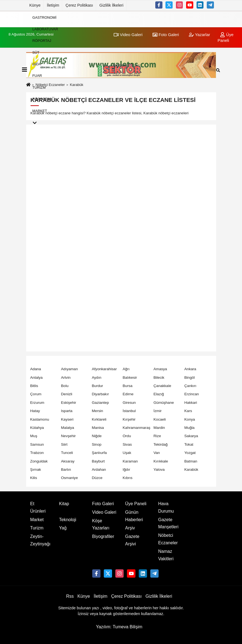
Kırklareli (99, 419)
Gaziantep (100, 403)
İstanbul (129, 411)
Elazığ (159, 394)
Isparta (67, 411)
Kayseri (67, 419)
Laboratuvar (45, 29)
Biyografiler (103, 536)
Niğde (97, 436)
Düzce (97, 478)
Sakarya (191, 436)
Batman (191, 461)
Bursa (128, 386)
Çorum (36, 394)
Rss (70, 596)
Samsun (37, 444)
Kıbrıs (128, 478)
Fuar (37, 76)
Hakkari (191, 403)
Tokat (189, 444)
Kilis (34, 478)
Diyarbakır (100, 394)
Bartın (66, 470)
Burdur (98, 386)
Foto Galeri (103, 504)
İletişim (53, 5)
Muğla (190, 428)
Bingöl (190, 378)
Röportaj (42, 41)
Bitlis (34, 386)
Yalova (159, 470)
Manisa (98, 428)
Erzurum (37, 403)
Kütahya (37, 428)
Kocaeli (160, 419)
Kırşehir (129, 419)
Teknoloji (68, 520)
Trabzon (37, 453)
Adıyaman (70, 369)
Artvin (66, 378)
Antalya (36, 378)
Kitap (64, 504)
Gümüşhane (164, 403)
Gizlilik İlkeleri (111, 5)
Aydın (97, 378)
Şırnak (36, 470)
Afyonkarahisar (104, 369)
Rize (157, 436)
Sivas (127, 444)
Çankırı (191, 386)
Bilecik (159, 378)
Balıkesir (130, 378)
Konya (190, 419)
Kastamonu (40, 419)
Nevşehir (69, 436)
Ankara (190, 369)
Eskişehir (69, 403)
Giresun (129, 403)
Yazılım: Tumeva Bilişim (119, 627)
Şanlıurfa (99, 453)
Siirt (64, 444)
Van (157, 453)
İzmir (158, 411)
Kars (188, 411)
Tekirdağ (161, 444)
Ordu (127, 436)
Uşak (127, 453)
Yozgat (190, 453)
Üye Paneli (136, 504)
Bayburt (98, 461)
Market (40, 111)
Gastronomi (44, 17)
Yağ (63, 528)
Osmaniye (70, 478)
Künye (35, 5)
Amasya (160, 369)
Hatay (35, 411)
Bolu (65, 386)
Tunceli (67, 453)
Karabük (191, 470)
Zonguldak (39, 461)
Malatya (68, 428)
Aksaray (68, 461)
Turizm (39, 87)
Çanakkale (162, 386)
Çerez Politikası (79, 5)
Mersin (98, 411)
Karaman (130, 461)
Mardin (159, 428)
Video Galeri (104, 512)
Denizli (67, 394)
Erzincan (192, 394)
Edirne (128, 394)
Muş (34, 436)
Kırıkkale (161, 461)
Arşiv (130, 528)
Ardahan (99, 470)
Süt (36, 52)
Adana (36, 369)
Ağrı (126, 369)
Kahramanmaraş (137, 428)
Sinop (97, 444)
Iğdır (127, 470)
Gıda (37, 64)
